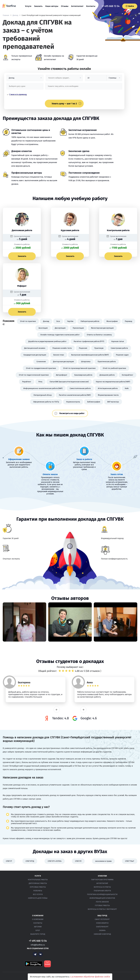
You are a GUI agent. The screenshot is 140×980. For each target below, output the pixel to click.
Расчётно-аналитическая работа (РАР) (75, 395)
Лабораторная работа (90, 321)
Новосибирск (102, 923)
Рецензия (83, 348)
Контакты (91, 6)
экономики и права (103, 861)
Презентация (78, 328)
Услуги (28, 6)
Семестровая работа (119, 348)
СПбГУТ (9, 861)
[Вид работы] (25, 79)
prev (57, 710)
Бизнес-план (59, 355)
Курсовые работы (38, 887)
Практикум (99, 348)
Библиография (94, 402)
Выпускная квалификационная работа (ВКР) (90, 355)
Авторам (38, 927)
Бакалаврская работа (83, 375)
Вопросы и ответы (102, 887)
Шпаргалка (86, 362)
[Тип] (114, 79)
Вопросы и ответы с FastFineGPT (102, 909)
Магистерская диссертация (102, 328)
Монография (112, 321)
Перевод (128, 321)
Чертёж (70, 321)
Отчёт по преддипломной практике (41, 368)
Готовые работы (102, 905)
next (83, 710)
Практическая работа (107, 362)
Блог (38, 930)
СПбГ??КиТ (130, 861)
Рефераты (38, 891)
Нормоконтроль (73, 402)
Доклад (15, 15)
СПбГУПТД (30, 861)
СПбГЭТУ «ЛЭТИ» (55, 861)
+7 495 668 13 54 (111, 6)
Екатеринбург (102, 927)
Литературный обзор (43, 395)
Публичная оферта (102, 891)
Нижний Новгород (102, 934)
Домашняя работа (107, 375)
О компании (38, 919)
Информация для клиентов (102, 898)
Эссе (58, 321)
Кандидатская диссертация (35, 355)
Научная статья (118, 341)
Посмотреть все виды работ (72, 413)
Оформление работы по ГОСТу (46, 402)
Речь (40, 382)
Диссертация (60, 328)
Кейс (127, 388)
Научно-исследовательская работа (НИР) (113, 382)
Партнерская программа (102, 880)
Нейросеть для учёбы (38, 898)
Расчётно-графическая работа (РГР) (89, 341)
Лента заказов (102, 902)
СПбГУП (78, 861)
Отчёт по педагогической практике (34, 375)
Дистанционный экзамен (35, 348)
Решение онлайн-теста (62, 348)
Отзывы (65, 6)
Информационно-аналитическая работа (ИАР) (43, 388)
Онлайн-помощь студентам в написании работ (60, 335)
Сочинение (41, 362)
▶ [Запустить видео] (24, 622)
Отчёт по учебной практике (114, 368)
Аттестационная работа (108, 388)
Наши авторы (52, 6)
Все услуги (38, 894)
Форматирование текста (108, 395)
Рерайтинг (27, 382)
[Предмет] (64, 79)
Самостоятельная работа (80, 388)
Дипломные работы (38, 883)
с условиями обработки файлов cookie (90, 977)
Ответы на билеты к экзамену (99, 335)
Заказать (38, 6)
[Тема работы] (84, 87)
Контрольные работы (38, 880)
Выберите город (38, 934)
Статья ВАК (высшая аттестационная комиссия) (69, 382)
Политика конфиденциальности (102, 894)
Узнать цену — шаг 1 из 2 (64, 104)
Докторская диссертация (63, 362)
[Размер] (96, 79)
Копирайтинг (127, 375)
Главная (6, 15)
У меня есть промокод (18, 94)
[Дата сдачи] (25, 87)
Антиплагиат (77, 6)
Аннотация (43, 328)
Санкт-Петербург (102, 919)
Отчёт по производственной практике (79, 368)
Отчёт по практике (28, 321)
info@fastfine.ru (38, 945)
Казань (102, 930)
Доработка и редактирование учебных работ (47, 341)
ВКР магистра (113, 402)
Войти (130, 6)
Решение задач (122, 355)
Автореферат (62, 375)
